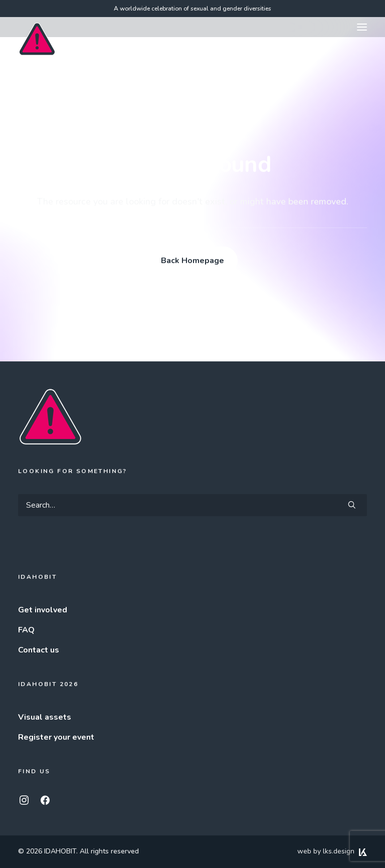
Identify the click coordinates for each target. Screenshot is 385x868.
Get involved (43, 610)
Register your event (56, 737)
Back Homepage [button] (192, 261)
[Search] (192, 505)
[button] (362, 27)
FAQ (26, 630)
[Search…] (192, 505)
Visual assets (45, 717)
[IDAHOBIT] (37, 28)
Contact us (39, 650)
